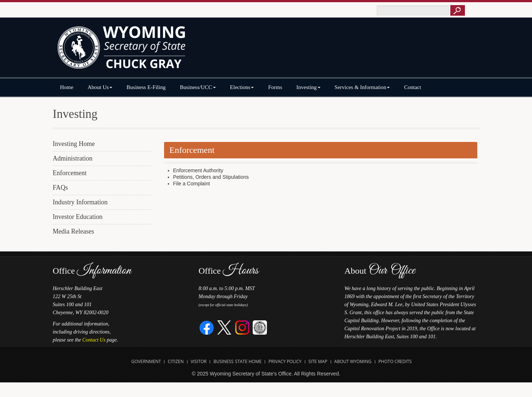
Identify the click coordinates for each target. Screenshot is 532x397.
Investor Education (78, 217)
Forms (275, 87)
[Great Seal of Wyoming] (260, 327)
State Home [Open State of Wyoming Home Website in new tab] (248, 361)
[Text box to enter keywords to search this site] (413, 10)
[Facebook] (207, 327)
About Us (100, 87)
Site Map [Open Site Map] (318, 361)
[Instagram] (242, 327)
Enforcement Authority (198, 170)
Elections (242, 87)
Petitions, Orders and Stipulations (211, 177)
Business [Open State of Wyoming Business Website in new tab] (223, 361)
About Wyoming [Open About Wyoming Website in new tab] (353, 361)
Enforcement (70, 173)
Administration (73, 158)
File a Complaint (192, 184)
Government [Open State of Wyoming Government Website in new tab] (146, 361)
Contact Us (94, 340)
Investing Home (74, 144)
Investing (308, 87)
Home (67, 87)
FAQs (61, 188)
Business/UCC (198, 87)
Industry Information (80, 202)
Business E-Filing (146, 87)
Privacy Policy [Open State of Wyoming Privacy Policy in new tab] (285, 361)
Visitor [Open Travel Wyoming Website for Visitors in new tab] (199, 361)
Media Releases (73, 231)
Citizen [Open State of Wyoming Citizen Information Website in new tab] (176, 361)
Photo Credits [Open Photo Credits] (395, 361)
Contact (413, 87)
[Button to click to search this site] (458, 10)
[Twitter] (224, 327)
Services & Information (362, 87)
